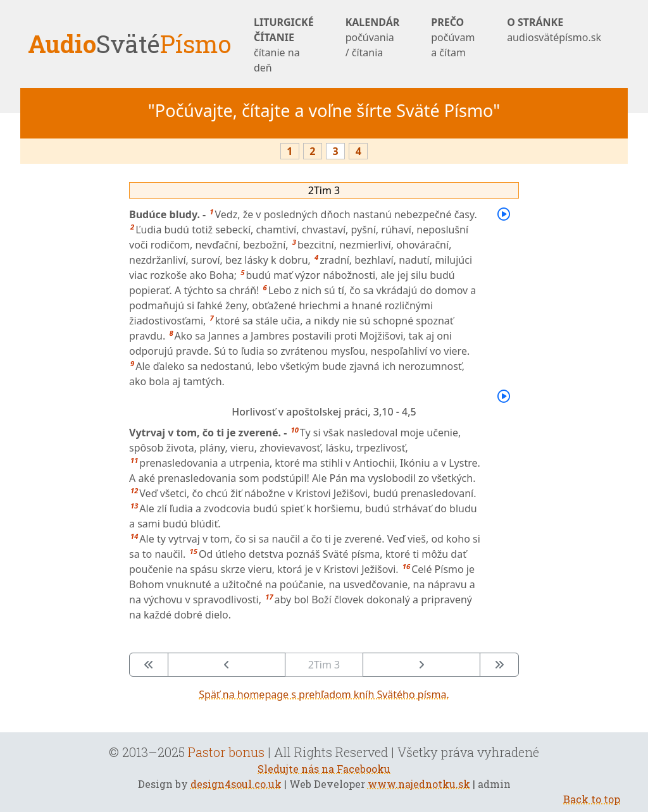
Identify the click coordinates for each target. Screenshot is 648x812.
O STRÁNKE (554, 30)
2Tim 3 (324, 190)
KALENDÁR (373, 38)
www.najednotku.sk (419, 784)
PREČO (453, 38)
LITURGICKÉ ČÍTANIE (284, 45)
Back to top (592, 799)
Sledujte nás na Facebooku (324, 769)
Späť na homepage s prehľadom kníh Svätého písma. (324, 694)
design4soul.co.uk (236, 784)
